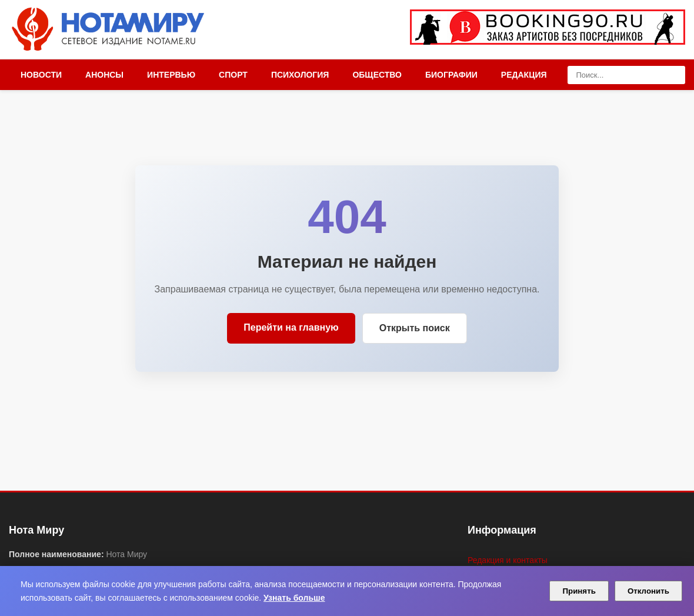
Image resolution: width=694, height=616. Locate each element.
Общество (377, 75)
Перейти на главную (291, 327)
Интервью (171, 75)
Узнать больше (294, 598)
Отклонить (648, 591)
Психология (300, 75)
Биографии (451, 75)
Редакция (524, 75)
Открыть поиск (415, 328)
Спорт (233, 75)
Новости (41, 75)
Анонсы (104, 75)
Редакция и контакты (508, 560)
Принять (579, 591)
